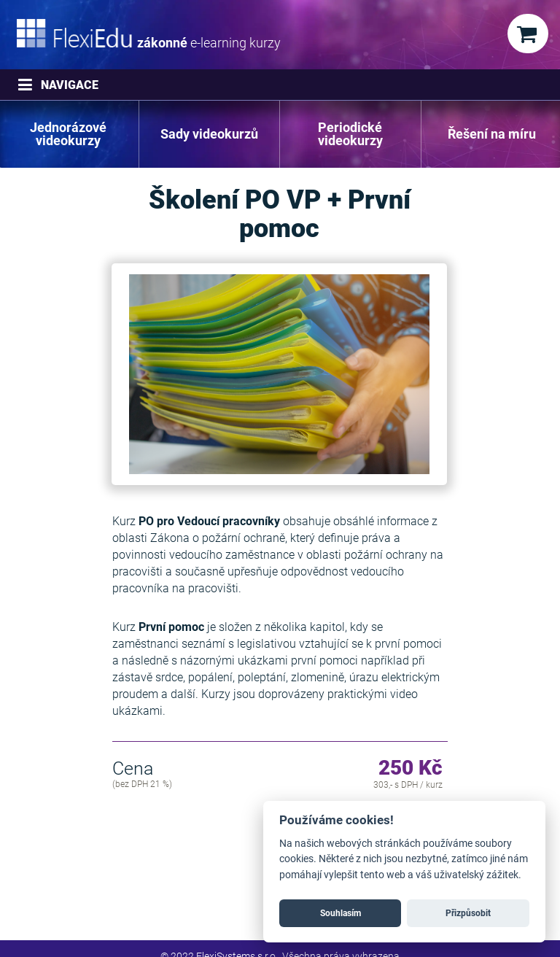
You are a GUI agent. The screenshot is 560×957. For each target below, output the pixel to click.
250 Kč (411, 769)
